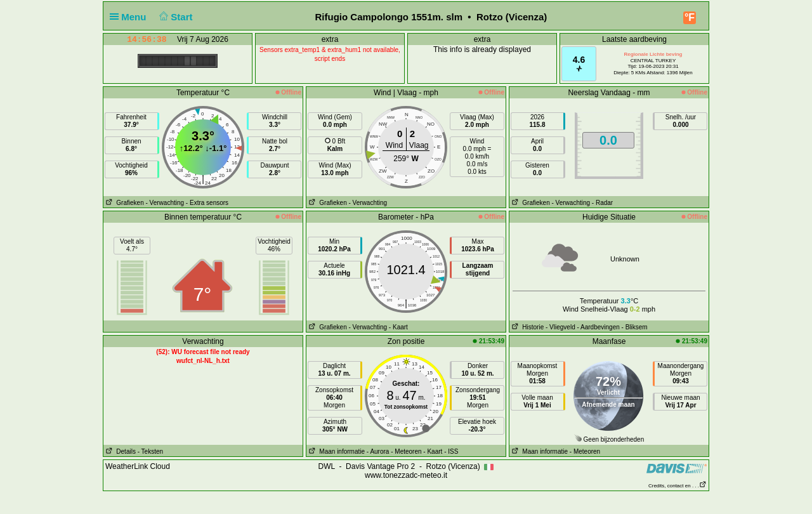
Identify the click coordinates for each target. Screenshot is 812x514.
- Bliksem (635, 327)
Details (120, 451)
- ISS (451, 451)
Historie (527, 327)
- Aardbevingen (599, 327)
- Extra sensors (207, 203)
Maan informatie (336, 451)
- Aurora (378, 451)
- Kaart (398, 327)
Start (175, 17)
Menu (131, 17)
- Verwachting (165, 203)
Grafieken (124, 203)
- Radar (602, 203)
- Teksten (150, 451)
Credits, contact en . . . (678, 486)
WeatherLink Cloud (138, 466)
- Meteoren (406, 451)
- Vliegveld (560, 327)
